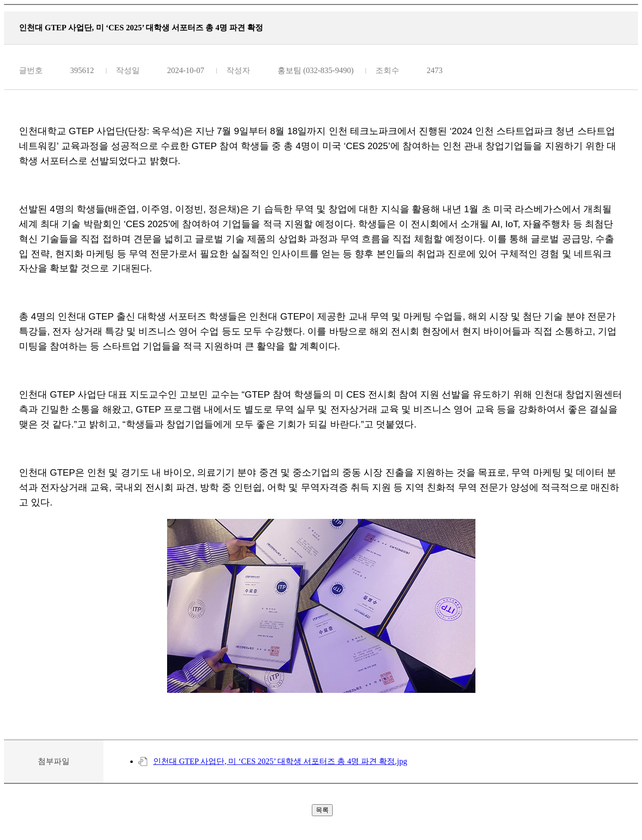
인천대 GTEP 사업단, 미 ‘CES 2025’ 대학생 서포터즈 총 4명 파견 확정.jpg (280, 761)
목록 (322, 810)
